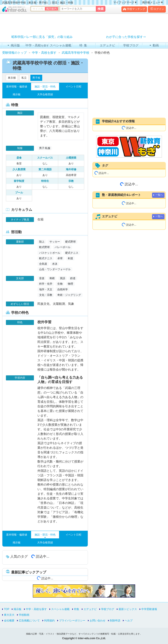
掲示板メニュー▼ (153, 2)
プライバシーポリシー (72, 621)
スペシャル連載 (60, 609)
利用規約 (49, 621)
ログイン (157, 9)
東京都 (12, 78)
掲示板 (17, 94)
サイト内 (38, 9)
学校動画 (24, 615)
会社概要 (9, 621)
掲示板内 (51, 9)
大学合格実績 (45, 94)
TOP (7, 609)
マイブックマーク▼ (125, 2)
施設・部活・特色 (45, 87)
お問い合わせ (98, 621)
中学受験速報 (149, 609)
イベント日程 (73, 87)
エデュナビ (90, 609)
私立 (24, 78)
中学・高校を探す (36, 609)
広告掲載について (29, 621)
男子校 (36, 78)
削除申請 (115, 621)
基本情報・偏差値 (17, 87)
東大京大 (9, 615)
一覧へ (159, 195)
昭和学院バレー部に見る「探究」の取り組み (42, 37)
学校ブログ (108, 609)
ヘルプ (129, 621)
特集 (77, 609)
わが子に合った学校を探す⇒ (126, 37)
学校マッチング (134, 9)
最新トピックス (128, 609)
